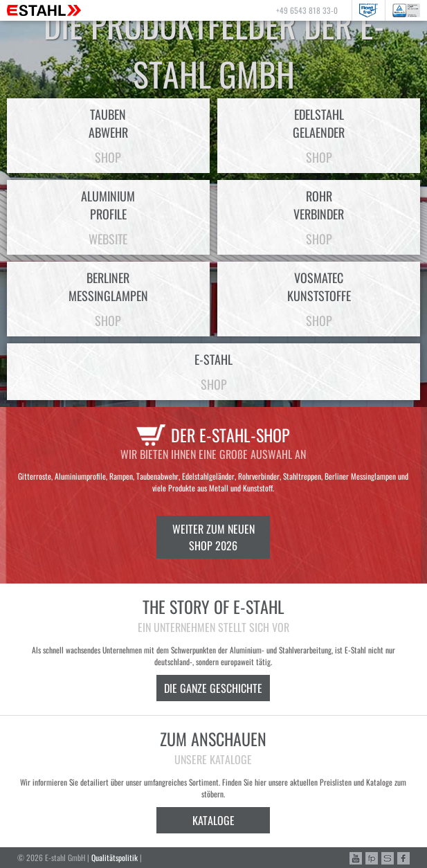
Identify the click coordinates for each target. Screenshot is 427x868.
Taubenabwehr (108, 136)
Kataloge (213, 820)
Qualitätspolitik (115, 857)
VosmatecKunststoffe (319, 299)
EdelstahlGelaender (319, 136)
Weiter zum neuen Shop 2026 (213, 537)
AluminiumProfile (108, 217)
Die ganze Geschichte (213, 688)
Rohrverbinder (319, 217)
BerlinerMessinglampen (108, 299)
